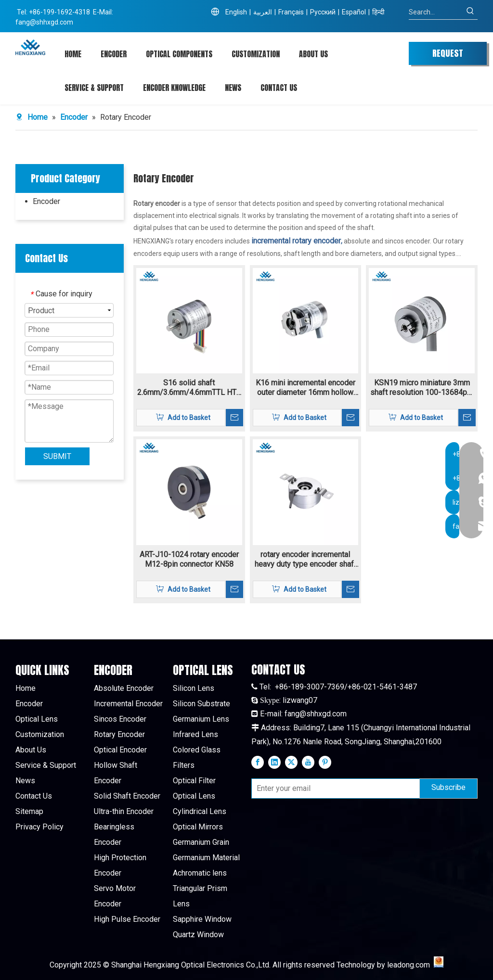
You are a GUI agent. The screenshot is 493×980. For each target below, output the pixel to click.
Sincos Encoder (120, 719)
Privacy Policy (39, 827)
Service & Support (46, 765)
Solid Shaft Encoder (127, 796)
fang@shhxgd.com (44, 22)
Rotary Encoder (119, 734)
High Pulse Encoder (127, 919)
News (25, 781)
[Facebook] (258, 762)
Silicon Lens (194, 688)
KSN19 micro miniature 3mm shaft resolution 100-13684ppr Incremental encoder (422, 388)
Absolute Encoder (124, 688)
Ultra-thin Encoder (124, 811)
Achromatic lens (200, 873)
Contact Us (34, 796)
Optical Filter (194, 781)
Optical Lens (37, 719)
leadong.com (409, 965)
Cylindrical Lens (200, 811)
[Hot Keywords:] (470, 12)
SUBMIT (57, 456)
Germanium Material (206, 858)
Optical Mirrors (198, 827)
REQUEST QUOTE (448, 56)
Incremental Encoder (128, 704)
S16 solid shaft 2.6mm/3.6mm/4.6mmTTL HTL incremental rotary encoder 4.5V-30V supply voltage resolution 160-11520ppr (189, 388)
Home (26, 688)
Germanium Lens (201, 719)
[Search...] (436, 12)
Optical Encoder (120, 750)
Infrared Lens (195, 734)
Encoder (46, 201)
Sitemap (29, 811)
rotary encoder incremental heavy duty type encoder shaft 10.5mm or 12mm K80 (305, 560)
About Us (31, 750)
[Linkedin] (274, 762)
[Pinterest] (325, 762)
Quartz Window (198, 935)
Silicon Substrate (201, 704)
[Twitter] (291, 762)
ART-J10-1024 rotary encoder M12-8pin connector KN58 (189, 559)
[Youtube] (308, 762)
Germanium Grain (201, 842)
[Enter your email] (333, 789)
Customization (40, 734)
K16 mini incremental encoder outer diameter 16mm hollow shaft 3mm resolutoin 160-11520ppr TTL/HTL (305, 388)
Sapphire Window (202, 919)
